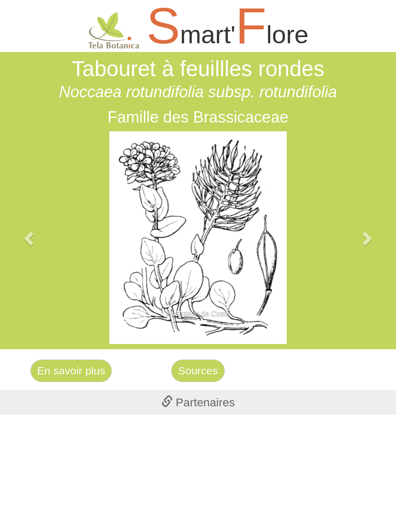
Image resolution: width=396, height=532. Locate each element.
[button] (30, 238)
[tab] (198, 402)
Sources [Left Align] (198, 371)
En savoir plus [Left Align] (71, 371)
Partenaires (198, 402)
